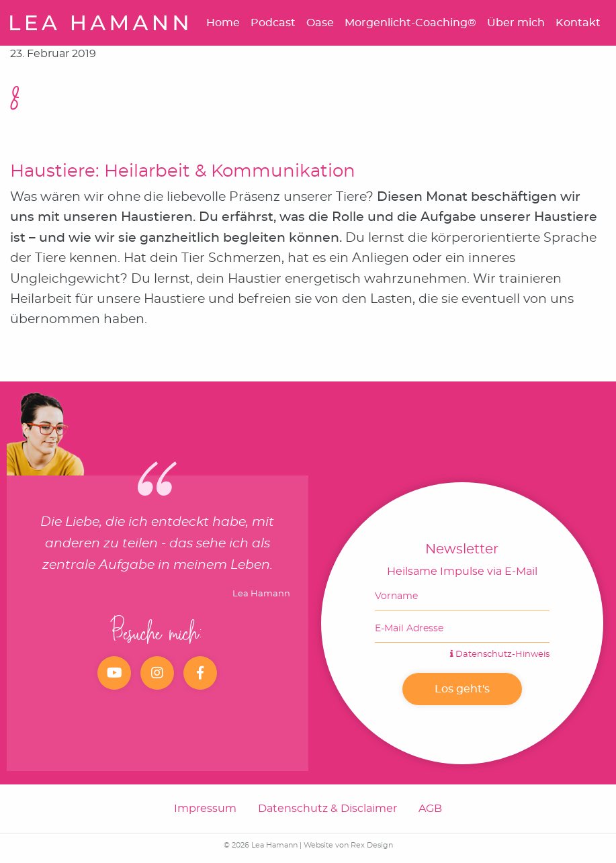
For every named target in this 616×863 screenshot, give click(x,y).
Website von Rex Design (348, 845)
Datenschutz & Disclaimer (327, 809)
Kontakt (578, 23)
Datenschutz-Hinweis (500, 654)
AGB (430, 809)
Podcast (273, 23)
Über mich (516, 23)
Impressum (205, 809)
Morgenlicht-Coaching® (410, 23)
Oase (320, 23)
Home (223, 23)
